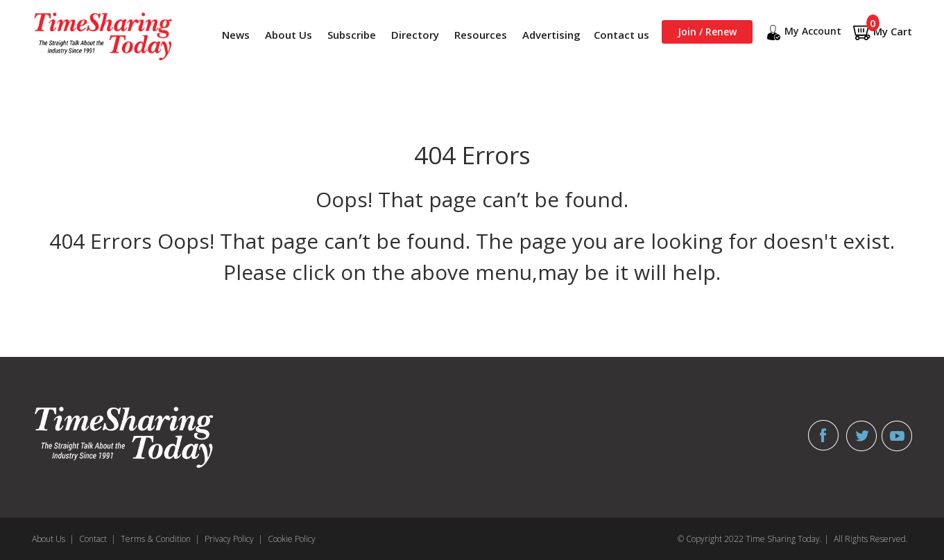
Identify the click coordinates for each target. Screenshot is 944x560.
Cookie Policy (292, 539)
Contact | (97, 539)
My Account (803, 33)
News (236, 35)
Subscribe (352, 35)
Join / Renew (707, 32)
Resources (481, 35)
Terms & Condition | (160, 539)
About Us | (53, 539)
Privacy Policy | (234, 539)
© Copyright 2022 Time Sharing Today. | (753, 539)
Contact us (621, 35)
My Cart (882, 32)
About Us (289, 35)
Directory (415, 35)
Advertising (551, 35)
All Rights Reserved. (871, 539)
